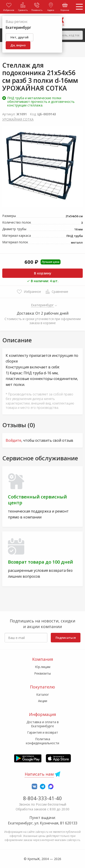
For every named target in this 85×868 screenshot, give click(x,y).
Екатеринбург (42, 305)
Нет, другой (19, 37)
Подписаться (66, 638)
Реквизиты (42, 673)
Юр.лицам (43, 667)
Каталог (43, 694)
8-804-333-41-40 (42, 798)
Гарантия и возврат (43, 732)
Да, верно (18, 45)
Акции (43, 701)
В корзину (43, 273)
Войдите (13, 440)
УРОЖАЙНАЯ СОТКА (18, 119)
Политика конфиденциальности (42, 741)
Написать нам (39, 774)
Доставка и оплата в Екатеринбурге (43, 724)
